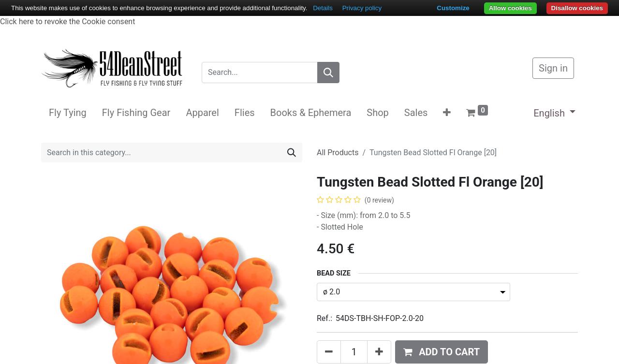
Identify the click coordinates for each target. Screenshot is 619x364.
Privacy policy (362, 8)
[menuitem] (68, 113)
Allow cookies (510, 8)
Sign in (553, 68)
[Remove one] (329, 352)
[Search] (328, 73)
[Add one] (379, 352)
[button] (447, 113)
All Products (338, 153)
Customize (453, 8)
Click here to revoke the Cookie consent (67, 22)
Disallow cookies (577, 8)
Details (323, 8)
